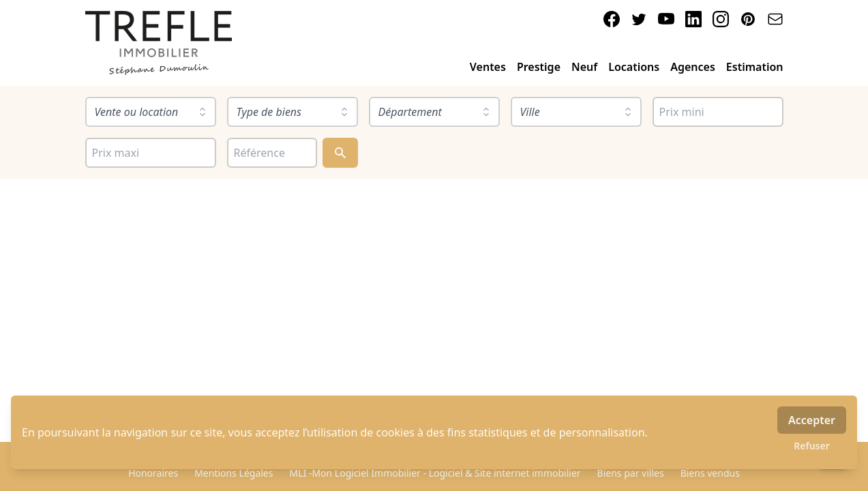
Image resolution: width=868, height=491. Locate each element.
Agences (693, 67)
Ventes (488, 67)
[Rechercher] (340, 153)
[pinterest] (748, 19)
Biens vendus (710, 473)
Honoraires (153, 473)
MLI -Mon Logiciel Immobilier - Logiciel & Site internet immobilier (435, 473)
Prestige (539, 67)
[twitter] (639, 19)
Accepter (812, 420)
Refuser (812, 446)
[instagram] (721, 19)
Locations (634, 67)
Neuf (584, 67)
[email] (775, 19)
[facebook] (612, 19)
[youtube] (666, 19)
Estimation (755, 67)
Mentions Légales (234, 473)
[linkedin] (693, 19)
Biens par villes (631, 473)
